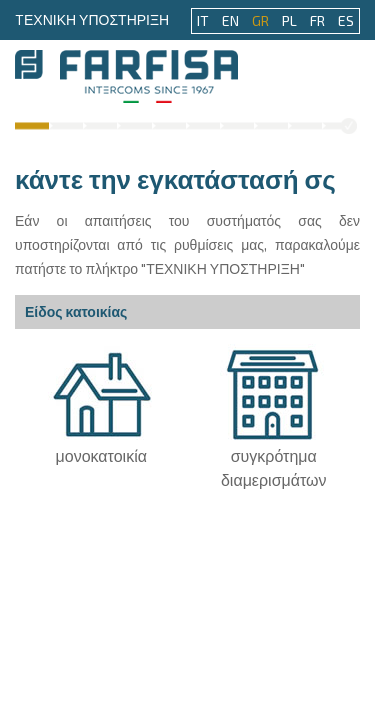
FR (317, 20)
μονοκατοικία (101, 446)
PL (289, 20)
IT (203, 20)
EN (230, 20)
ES (346, 20)
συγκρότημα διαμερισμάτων (273, 458)
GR (260, 20)
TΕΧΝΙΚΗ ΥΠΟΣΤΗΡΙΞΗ (92, 19)
